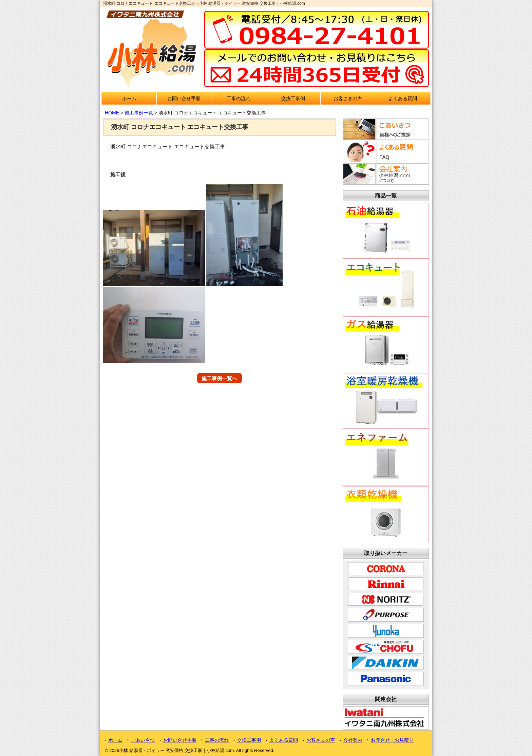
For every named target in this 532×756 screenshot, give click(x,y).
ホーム (129, 98)
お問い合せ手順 (184, 98)
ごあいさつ (143, 740)
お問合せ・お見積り (392, 740)
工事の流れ (239, 98)
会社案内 (353, 740)
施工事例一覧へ (219, 378)
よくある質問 (403, 98)
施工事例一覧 (139, 113)
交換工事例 (293, 98)
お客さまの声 (348, 98)
